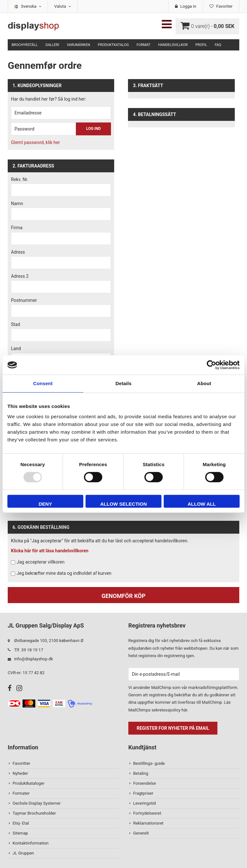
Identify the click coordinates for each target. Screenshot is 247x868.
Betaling (141, 773)
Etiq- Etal (21, 823)
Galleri (52, 45)
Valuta (63, 6)
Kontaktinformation (31, 843)
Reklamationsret (148, 823)
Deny (45, 504)
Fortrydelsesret (147, 813)
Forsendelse (145, 783)
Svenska (31, 6)
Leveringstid (144, 803)
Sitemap (20, 833)
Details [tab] (123, 383)
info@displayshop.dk (34, 659)
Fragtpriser (143, 793)
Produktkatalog (113, 45)
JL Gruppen (23, 853)
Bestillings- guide (149, 763)
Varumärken (78, 45)
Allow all (202, 504)
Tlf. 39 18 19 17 (29, 650)
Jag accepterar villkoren (41, 562)
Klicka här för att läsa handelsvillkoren (50, 551)
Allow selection (123, 504)
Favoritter (21, 763)
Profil (201, 45)
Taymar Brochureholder (34, 813)
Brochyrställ (25, 45)
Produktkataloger (28, 783)
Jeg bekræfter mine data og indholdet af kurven (64, 573)
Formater (21, 793)
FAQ (218, 45)
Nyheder (20, 773)
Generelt (141, 833)
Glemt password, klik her (35, 142)
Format (143, 45)
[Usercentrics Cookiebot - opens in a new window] (211, 365)
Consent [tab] (43, 383)
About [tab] (204, 383)
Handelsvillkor (173, 45)
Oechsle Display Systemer (37, 803)
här (184, 710)
